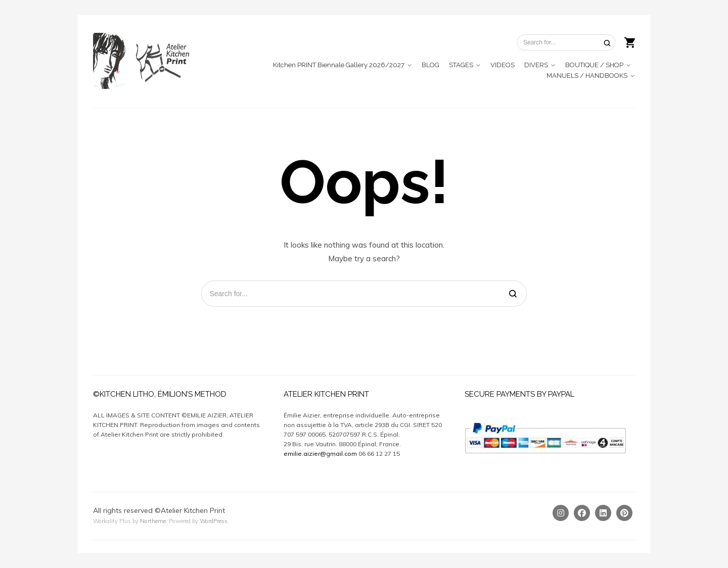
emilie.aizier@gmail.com (320, 454)
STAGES (461, 65)
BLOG (430, 65)
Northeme (153, 521)
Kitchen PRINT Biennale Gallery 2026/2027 (339, 65)
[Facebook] (582, 513)
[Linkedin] (603, 513)
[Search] (607, 43)
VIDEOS (503, 65)
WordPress (214, 521)
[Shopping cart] (630, 41)
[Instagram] (561, 513)
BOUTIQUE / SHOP (594, 65)
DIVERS (536, 65)
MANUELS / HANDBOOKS (587, 76)
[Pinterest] (624, 513)
